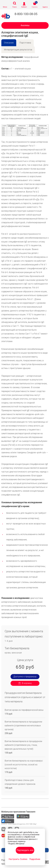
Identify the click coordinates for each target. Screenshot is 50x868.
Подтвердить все (25, 850)
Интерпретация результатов (18, 50)
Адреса (45, 7)
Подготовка (25, 43)
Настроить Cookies (18, 859)
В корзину (27, 683)
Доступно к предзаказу (25, 677)
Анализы (25, 25)
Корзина (35, 7)
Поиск (15, 7)
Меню (5, 7)
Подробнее (35, 859)
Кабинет (24, 7)
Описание (9, 43)
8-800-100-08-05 (26, 14)
